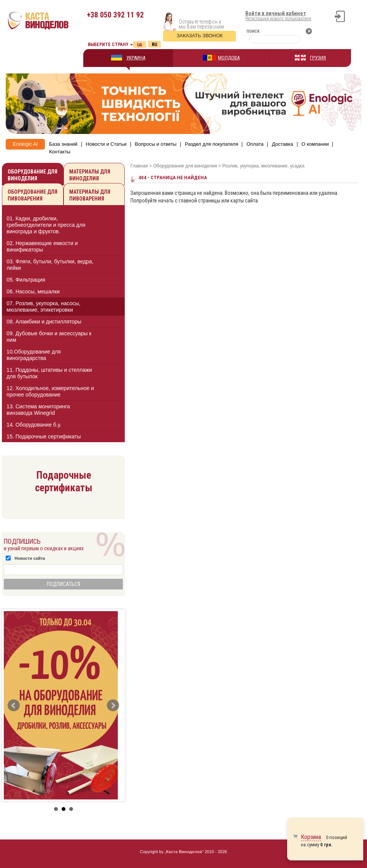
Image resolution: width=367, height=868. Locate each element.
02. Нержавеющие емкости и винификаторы (42, 246)
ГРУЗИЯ (318, 58)
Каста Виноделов (184, 852)
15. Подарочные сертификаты (44, 436)
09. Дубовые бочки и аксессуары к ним (49, 337)
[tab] (63, 226)
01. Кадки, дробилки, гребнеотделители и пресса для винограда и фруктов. (46, 225)
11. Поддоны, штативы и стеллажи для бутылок (49, 373)
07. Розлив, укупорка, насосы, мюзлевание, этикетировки (43, 307)
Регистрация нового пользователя (278, 19)
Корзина (311, 837)
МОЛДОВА (229, 58)
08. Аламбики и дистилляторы (44, 322)
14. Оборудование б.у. (34, 425)
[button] (112, 225)
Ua (140, 45)
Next (113, 706)
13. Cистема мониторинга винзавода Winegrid (38, 410)
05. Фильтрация (26, 280)
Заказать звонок (200, 36)
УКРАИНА (136, 58)
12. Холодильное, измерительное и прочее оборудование (50, 391)
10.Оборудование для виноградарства (34, 355)
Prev (14, 706)
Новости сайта (30, 558)
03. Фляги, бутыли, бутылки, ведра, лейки (50, 265)
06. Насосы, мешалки (33, 291)
